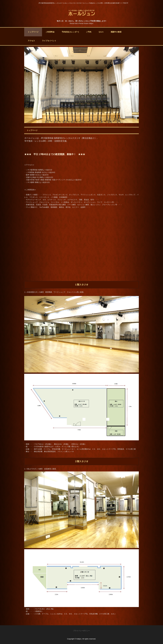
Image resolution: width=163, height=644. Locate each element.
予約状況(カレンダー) (70, 32)
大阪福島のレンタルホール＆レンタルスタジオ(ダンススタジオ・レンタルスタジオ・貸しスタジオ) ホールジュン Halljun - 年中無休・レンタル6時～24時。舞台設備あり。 (82, 13)
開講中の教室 (116, 32)
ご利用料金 (50, 32)
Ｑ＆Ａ (101, 32)
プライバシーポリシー (81, 631)
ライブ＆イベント (49, 41)
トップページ (33, 32)
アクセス (31, 41)
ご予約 (89, 32)
